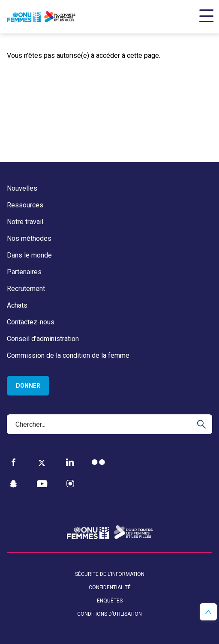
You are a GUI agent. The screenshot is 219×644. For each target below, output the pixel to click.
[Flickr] (98, 462)
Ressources (25, 205)
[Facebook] (13, 462)
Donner (28, 386)
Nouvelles (22, 188)
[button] (208, 612)
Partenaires (24, 272)
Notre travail (25, 222)
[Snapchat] (13, 484)
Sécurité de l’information (110, 574)
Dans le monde (29, 255)
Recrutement (26, 289)
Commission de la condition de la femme (68, 355)
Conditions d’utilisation (109, 614)
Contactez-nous (31, 322)
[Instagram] (70, 484)
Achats (17, 305)
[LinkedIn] (70, 462)
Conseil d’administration (43, 339)
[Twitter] (42, 462)
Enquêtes (110, 601)
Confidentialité (110, 587)
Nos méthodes (29, 238)
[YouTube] (42, 484)
